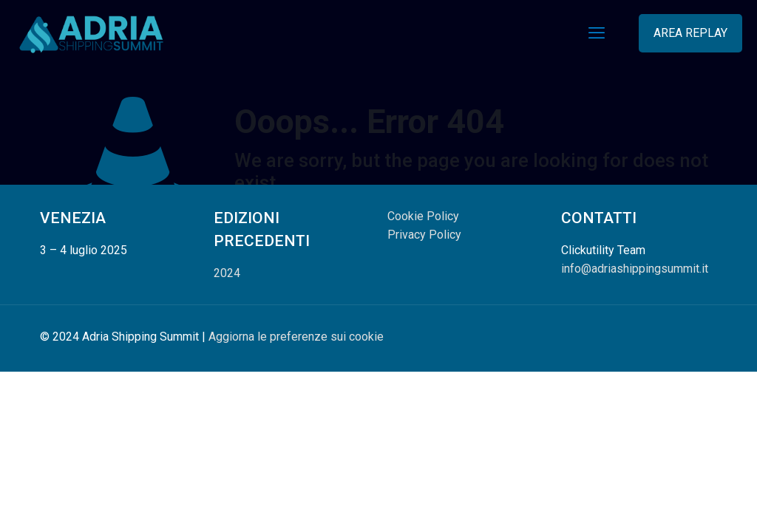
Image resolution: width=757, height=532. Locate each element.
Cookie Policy (423, 216)
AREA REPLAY (690, 33)
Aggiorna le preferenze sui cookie (296, 337)
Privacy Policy (424, 235)
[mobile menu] (597, 33)
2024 (227, 273)
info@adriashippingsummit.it (635, 269)
